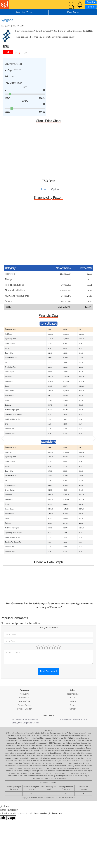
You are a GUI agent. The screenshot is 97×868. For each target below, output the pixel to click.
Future (42, 189)
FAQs (73, 698)
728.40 (42, 112)
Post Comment (49, 671)
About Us (24, 694)
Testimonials (73, 694)
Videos (73, 701)
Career (73, 709)
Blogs (73, 705)
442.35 (42, 98)
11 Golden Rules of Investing (25, 720)
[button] (80, 5)
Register (91, 2)
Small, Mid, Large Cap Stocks (25, 723)
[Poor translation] (11, 818)
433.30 (8, 98)
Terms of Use (24, 701)
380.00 (8, 112)
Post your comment (49, 628)
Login (91, 7)
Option (55, 189)
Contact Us (24, 698)
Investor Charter (24, 709)
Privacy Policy (24, 705)
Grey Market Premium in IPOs (74, 720)
